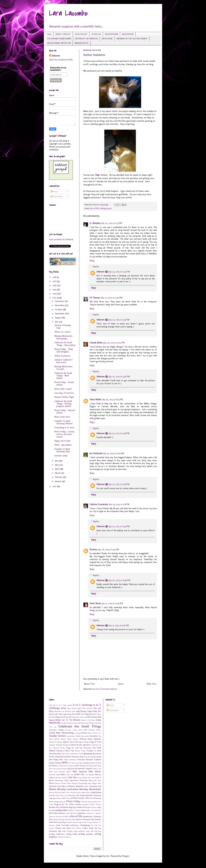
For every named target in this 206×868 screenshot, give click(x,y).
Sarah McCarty (71, 813)
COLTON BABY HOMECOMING (59, 39)
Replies (96, 267)
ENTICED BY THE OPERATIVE (87, 39)
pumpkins (86, 804)
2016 (55, 285)
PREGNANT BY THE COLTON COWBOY (132, 39)
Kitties (63, 774)
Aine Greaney (87, 708)
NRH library (67, 798)
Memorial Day (55, 786)
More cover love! (62, 417)
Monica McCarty (55, 792)
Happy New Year (61, 759)
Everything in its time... (65, 428)
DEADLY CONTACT (63, 34)
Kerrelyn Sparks (65, 772)
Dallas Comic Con (94, 733)
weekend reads (84, 831)
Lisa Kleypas (90, 775)
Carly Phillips (89, 723)
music (88, 792)
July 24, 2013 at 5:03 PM (114, 343)
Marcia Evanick (61, 783)
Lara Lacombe (69, 13)
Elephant (52, 745)
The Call (94, 825)
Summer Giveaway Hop (85, 819)
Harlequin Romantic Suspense (89, 759)
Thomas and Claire (63, 828)
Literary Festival (61, 778)
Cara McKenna (79, 723)
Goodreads (59, 757)
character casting (56, 730)
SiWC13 (67, 816)
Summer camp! (61, 456)
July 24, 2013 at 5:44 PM (119, 272)
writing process (106, 208)
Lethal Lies (79, 774)
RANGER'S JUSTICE (82, 43)
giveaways (97, 754)
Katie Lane (53, 772)
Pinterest (84, 802)
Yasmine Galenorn (64, 837)
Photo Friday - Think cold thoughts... (64, 350)
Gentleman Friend (77, 754)
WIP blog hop (96, 831)
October (59, 309)
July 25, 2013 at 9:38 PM (119, 433)
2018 (55, 277)
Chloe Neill (83, 730)
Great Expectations (90, 757)
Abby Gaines (72, 708)
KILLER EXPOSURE (112, 34)
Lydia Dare (97, 780)
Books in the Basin (88, 720)
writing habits (71, 834)
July (57, 322)
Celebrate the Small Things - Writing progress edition (63, 404)
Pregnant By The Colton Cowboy (68, 804)
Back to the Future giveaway (60, 714)
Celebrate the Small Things (80, 726)
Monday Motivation (90, 789)
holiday (58, 763)
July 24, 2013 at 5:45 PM (119, 320)
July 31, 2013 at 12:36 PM (112, 603)
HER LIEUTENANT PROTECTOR (59, 43)
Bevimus (93, 549)
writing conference (57, 834)
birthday (52, 717)
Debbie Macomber (82, 736)
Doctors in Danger (56, 742)
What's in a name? (62, 332)
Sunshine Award (72, 822)
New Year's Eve (62, 795)
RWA (51, 813)
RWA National (59, 813)
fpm (108, 856)
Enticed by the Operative (80, 745)
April (57, 469)
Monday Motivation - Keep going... (64, 337)
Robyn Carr (90, 810)
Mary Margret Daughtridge (77, 783)
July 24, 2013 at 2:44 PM (112, 298)
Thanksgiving (85, 825)
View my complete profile (61, 60)
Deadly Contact (58, 736)
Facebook (94, 745)
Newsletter (72, 795)
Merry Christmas (68, 786)
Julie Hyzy (97, 766)
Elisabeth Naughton (63, 745)
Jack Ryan (80, 763)
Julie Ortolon (62, 769)
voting (75, 831)
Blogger (126, 856)
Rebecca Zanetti (74, 810)
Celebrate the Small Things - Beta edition (65, 344)
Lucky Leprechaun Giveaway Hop (78, 780)
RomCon (98, 810)
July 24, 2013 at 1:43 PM (112, 223)
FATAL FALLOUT (81, 34)
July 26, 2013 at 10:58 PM (119, 580)
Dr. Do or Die (72, 742)
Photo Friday (73, 801)
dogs (65, 742)
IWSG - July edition (63, 445)
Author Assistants (62, 356)
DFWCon (83, 739)
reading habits (62, 810)
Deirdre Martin (60, 739)
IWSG (65, 763)
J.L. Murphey (95, 223)
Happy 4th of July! (62, 441)
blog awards (60, 717)
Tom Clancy (76, 828)
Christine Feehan (95, 730)
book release (92, 717)
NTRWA (74, 798)
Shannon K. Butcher (94, 813)
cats (55, 727)
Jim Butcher (53, 766)
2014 (55, 294)
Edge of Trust (96, 742)
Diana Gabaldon (94, 739)
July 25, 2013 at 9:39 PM (119, 526)
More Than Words (69, 792)
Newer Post (89, 684)
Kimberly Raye (54, 775)
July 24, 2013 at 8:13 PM (112, 399)
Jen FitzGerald (96, 453)
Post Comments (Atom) (106, 689)
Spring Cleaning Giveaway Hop (64, 819)
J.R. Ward (72, 763)
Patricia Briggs (54, 802)
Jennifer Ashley (96, 763)
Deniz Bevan (95, 603)
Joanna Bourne (70, 766)
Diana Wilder (95, 399)
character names (71, 730)
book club (83, 717)
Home (49, 34)
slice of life (94, 208)
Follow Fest (69, 751)
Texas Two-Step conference (67, 825)
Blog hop (76, 717)
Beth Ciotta (97, 714)
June (57, 461)
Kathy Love (97, 769)
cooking (77, 733)
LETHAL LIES (96, 34)
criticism (84, 733)
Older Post (151, 684)
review (83, 810)
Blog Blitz (69, 717)
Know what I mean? (63, 389)
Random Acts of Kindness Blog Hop (62, 807)
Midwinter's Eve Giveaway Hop (88, 786)
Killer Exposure (80, 771)
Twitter (85, 828)
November (60, 305)
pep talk (63, 802)
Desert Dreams (73, 739)
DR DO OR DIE (107, 39)
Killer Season (95, 771)
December (60, 301)
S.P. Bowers (95, 298)
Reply (92, 261)
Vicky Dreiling (67, 831)
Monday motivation (68, 789)
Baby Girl (97, 711)
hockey (52, 763)
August (58, 318)
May (57, 465)
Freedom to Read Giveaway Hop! (62, 450)
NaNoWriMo (96, 792)
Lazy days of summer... (65, 393)
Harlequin (73, 760)
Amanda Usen (70, 711)
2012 (55, 486)
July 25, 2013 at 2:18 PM (119, 504)
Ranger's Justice (91, 807)
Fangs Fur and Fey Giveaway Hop (81, 748)
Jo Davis (61, 766)
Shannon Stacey (55, 816)
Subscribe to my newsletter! (58, 69)
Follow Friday (80, 751)
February (59, 477)
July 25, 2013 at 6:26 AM (114, 453)
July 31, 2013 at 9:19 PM (119, 625)
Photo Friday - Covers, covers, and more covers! (65, 434)
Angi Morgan (81, 711)
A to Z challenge (83, 705)
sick (62, 816)
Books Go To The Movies (68, 720)
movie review (81, 792)
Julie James (53, 769)
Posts (54, 192)
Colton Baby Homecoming (61, 733)
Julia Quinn (89, 766)
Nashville (52, 795)
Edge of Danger (84, 742)
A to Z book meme (64, 705)
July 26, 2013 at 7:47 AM (108, 549)
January (58, 481)
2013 (55, 298)
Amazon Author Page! (64, 397)
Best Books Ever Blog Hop (82, 714)
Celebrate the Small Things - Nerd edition (63, 376)
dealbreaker (71, 736)
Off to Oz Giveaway (93, 798)
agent (79, 708)
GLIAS (51, 757)
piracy (90, 802)
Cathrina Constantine (99, 504)
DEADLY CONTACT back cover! (63, 361)
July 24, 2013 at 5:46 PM (119, 377)
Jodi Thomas (80, 766)
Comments (57, 196)
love (93, 778)
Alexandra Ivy (59, 711)
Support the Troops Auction (88, 822)
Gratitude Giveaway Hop (73, 757)
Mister (53, 789)
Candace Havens (67, 723)
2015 (55, 290)
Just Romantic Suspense (84, 769)
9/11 (54, 705)
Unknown (101, 272)
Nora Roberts (57, 798)
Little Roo (72, 777)
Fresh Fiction (65, 754)
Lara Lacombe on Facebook (61, 239)
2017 (55, 281)
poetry (95, 802)
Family (63, 748)
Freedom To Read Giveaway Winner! (63, 422)
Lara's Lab (70, 775)
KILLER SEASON (128, 34)
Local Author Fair (84, 778)
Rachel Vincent (96, 804)
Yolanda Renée (96, 343)
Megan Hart (97, 783)
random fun (81, 807)
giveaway (88, 754)
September (60, 314)
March (58, 473)
